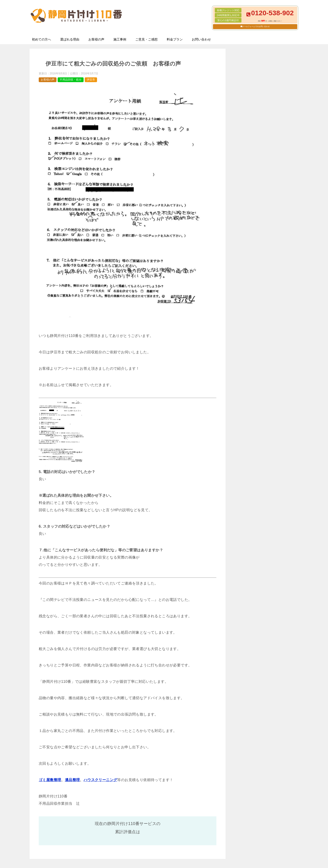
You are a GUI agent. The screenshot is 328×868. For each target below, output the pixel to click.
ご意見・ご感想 (146, 39)
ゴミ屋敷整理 (50, 780)
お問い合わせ (201, 39)
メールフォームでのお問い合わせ (256, 27)
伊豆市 (91, 80)
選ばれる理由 (70, 39)
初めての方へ (41, 39)
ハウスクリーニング (100, 780)
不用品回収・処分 (71, 80)
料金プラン (175, 39)
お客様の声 (96, 39)
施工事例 (120, 39)
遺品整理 (72, 780)
